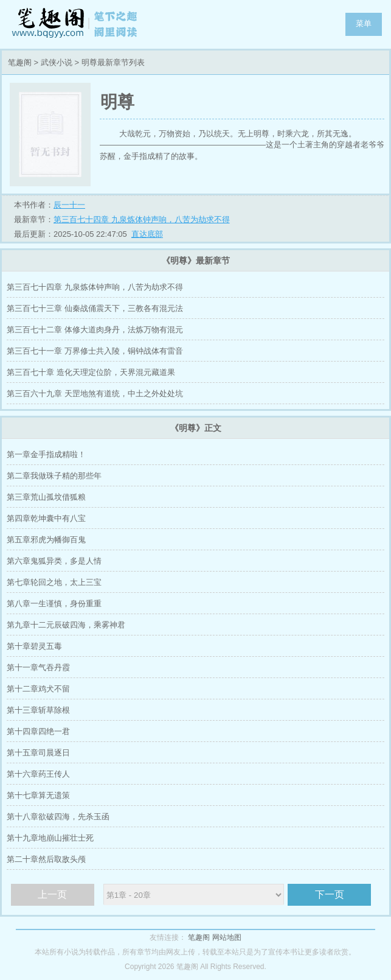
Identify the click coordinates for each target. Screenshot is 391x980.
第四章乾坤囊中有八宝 (46, 518)
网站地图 (227, 937)
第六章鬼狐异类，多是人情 (54, 561)
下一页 (330, 894)
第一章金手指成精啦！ (46, 454)
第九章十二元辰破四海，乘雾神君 (66, 625)
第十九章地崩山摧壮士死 (50, 838)
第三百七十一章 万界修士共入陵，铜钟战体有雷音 (95, 351)
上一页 (52, 894)
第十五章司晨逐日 (38, 753)
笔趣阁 (76, 24)
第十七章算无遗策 (38, 795)
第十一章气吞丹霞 (38, 667)
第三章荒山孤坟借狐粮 (46, 497)
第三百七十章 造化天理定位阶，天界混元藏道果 (91, 372)
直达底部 (147, 234)
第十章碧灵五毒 (34, 646)
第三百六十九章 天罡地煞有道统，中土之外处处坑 (95, 394)
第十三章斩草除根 (38, 710)
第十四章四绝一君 (38, 731)
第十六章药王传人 (38, 774)
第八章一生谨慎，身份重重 (54, 604)
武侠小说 (57, 62)
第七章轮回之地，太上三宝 (54, 582)
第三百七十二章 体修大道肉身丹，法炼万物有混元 (95, 330)
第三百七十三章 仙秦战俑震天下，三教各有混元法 (95, 308)
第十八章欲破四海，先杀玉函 (58, 817)
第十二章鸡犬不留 (38, 689)
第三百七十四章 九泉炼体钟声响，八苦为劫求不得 (142, 219)
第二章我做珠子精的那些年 (54, 476)
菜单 (364, 23)
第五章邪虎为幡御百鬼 (46, 540)
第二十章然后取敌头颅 (46, 859)
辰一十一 (69, 205)
